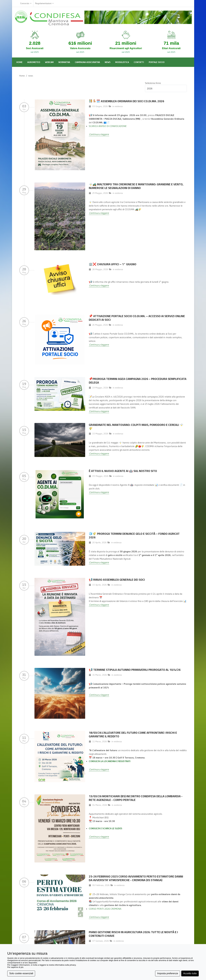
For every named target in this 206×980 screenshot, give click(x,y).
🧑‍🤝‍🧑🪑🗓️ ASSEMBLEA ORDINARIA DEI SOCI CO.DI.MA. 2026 (126, 101)
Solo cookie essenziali (21, 973)
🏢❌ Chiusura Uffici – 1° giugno (113, 264)
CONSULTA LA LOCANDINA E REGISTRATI (110, 761)
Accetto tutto (190, 973)
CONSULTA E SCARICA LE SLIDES (106, 828)
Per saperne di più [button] (15, 967)
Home (22, 76)
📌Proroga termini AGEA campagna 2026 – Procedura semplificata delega (138, 381)
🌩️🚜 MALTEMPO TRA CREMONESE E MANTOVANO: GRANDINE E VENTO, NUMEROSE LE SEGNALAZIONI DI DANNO (136, 186)
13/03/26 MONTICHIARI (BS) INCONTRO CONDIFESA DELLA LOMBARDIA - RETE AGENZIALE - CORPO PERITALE (136, 798)
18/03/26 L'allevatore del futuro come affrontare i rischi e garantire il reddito (133, 734)
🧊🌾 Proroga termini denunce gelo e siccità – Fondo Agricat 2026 (134, 535)
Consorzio (26, 3)
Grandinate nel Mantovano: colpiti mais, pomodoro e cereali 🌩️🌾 (136, 427)
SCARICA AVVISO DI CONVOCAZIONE (108, 126)
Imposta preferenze (168, 973)
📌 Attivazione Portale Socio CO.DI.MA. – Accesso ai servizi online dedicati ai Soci (137, 318)
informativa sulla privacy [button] (65, 965)
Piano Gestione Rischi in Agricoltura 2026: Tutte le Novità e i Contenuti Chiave (133, 934)
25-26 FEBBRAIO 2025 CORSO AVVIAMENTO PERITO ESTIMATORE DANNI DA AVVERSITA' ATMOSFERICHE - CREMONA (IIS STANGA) (136, 878)
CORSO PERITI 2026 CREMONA (105, 909)
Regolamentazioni (44, 3)
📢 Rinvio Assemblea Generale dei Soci (117, 580)
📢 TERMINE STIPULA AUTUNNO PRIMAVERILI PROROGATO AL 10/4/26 (135, 670)
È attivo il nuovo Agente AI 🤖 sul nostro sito (123, 471)
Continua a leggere (99, 134)
